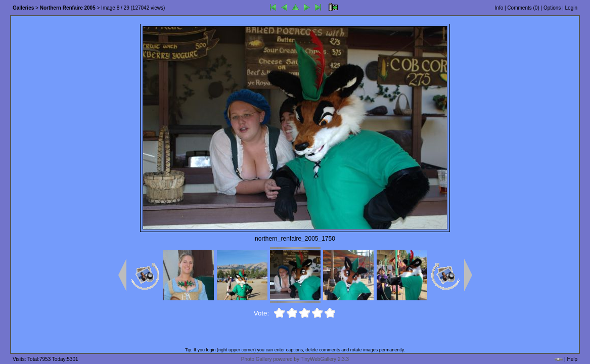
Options (552, 8)
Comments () (523, 8)
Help (572, 359)
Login (571, 8)
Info (499, 8)
